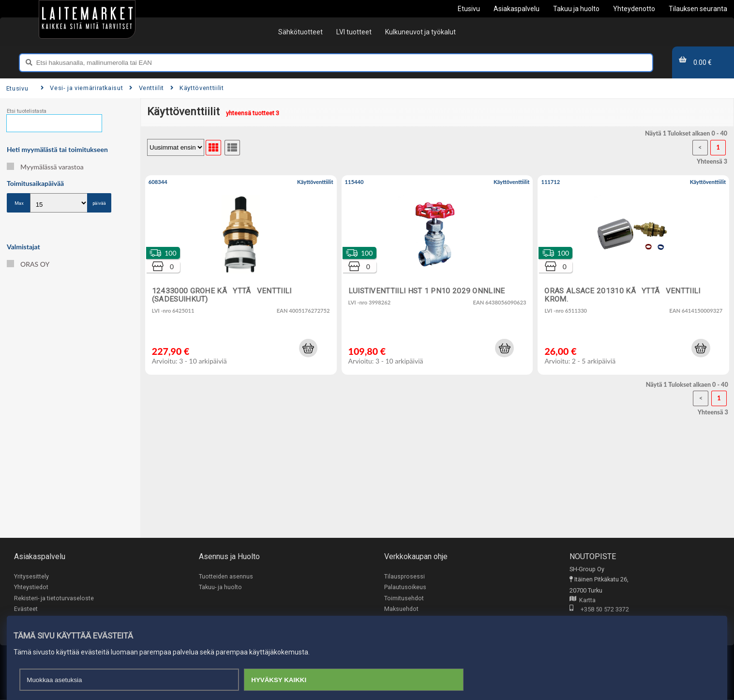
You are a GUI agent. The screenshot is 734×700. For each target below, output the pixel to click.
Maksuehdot (401, 609)
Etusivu (17, 88)
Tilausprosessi (404, 576)
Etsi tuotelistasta (27, 111)
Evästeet (26, 609)
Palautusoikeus (405, 587)
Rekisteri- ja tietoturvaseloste (54, 598)
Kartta (583, 601)
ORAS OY (28, 264)
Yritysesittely (31, 576)
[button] (308, 348)
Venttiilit (147, 88)
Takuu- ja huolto (220, 587)
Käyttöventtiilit (197, 88)
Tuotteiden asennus (226, 576)
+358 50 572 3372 (599, 610)
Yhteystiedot (31, 587)
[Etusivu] (87, 19)
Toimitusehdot (404, 598)
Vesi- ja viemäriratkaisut (82, 88)
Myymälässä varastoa (45, 167)
